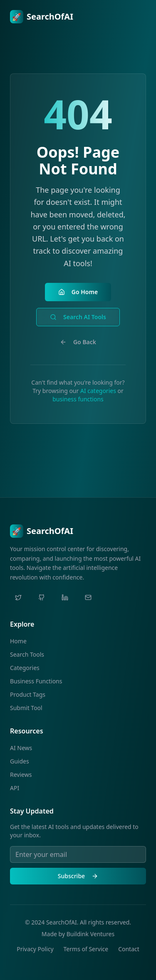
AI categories (98, 391)
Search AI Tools (78, 317)
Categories (25, 668)
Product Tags (28, 694)
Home (18, 641)
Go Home (78, 292)
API (15, 788)
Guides (20, 761)
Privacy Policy (35, 949)
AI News (21, 748)
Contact (129, 949)
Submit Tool (26, 708)
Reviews (21, 775)
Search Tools (27, 654)
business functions (78, 399)
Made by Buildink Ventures (78, 934)
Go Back (78, 342)
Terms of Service (86, 949)
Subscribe (78, 876)
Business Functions (36, 681)
